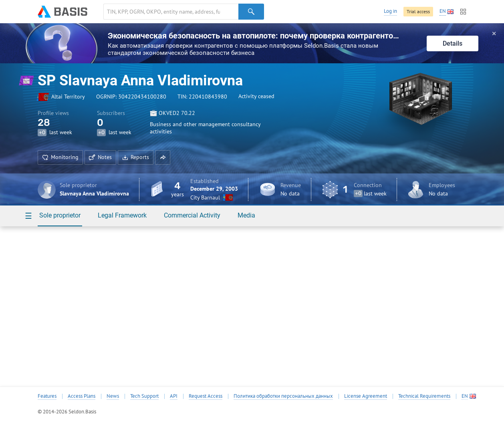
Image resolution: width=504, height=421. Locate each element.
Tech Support (144, 396)
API (174, 396)
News (113, 396)
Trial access (418, 11)
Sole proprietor (60, 215)
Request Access (206, 396)
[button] (163, 157)
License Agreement (366, 396)
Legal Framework (122, 215)
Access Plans (82, 396)
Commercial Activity (192, 215)
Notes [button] (100, 157)
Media (246, 215)
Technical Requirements (424, 396)
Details (453, 43)
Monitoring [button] (60, 157)
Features (47, 396)
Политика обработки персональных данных (283, 396)
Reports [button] (136, 157)
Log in (390, 11)
